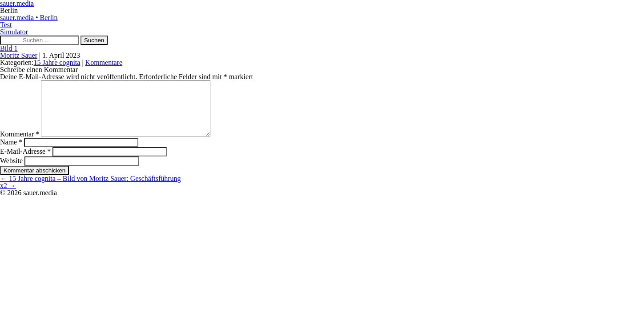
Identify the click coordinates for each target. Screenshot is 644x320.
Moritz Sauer (19, 55)
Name (11, 153)
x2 (8, 196)
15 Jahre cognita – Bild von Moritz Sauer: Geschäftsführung (91, 189)
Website (11, 171)
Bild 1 (9, 48)
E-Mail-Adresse (25, 162)
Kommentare (104, 62)
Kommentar (20, 145)
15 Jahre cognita (57, 62)
